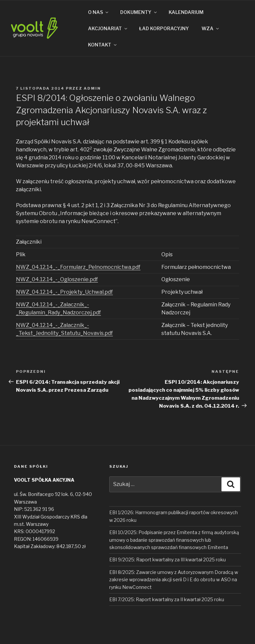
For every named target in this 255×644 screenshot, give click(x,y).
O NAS (99, 12)
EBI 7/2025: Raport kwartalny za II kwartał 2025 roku (167, 599)
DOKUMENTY (139, 12)
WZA (211, 28)
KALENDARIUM (186, 12)
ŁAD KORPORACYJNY (164, 28)
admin (92, 88)
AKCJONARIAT (108, 28)
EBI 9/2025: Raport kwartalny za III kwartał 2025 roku (168, 560)
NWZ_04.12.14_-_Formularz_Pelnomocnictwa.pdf (78, 267)
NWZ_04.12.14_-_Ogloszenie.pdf (57, 279)
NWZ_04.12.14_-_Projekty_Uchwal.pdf (64, 292)
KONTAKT (103, 45)
